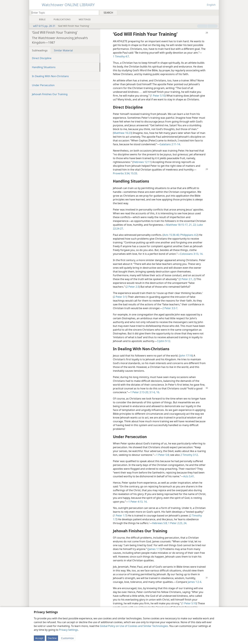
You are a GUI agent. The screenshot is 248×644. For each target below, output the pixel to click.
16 (157, 392)
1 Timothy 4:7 (121, 56)
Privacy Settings (68, 630)
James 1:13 (155, 549)
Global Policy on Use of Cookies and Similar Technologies (134, 626)
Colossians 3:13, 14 (191, 254)
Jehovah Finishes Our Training (50, 94)
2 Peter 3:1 (120, 297)
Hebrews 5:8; (160, 523)
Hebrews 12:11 (142, 162)
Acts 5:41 (189, 476)
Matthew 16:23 (123, 133)
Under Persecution (43, 85)
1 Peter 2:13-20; (139, 392)
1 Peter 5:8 (163, 455)
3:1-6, (152, 392)
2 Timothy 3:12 (189, 455)
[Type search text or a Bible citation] (63, 13)
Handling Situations (44, 67)
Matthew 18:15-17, (177, 225)
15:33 (133, 173)
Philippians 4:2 (189, 235)
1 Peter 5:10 (158, 96)
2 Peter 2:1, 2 (187, 279)
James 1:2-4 (194, 582)
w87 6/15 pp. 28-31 (43, 26)
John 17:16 (186, 356)
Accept (39, 638)
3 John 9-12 (164, 341)
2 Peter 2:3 (133, 287)
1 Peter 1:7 (120, 516)
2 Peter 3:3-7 (170, 308)
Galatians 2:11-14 (170, 144)
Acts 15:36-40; (172, 235)
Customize (67, 638)
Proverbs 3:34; (121, 173)
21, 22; (192, 225)
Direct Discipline (42, 58)
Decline (52, 638)
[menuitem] (215, 12)
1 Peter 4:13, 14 (138, 502)
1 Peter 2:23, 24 (177, 523)
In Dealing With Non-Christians (50, 76)
